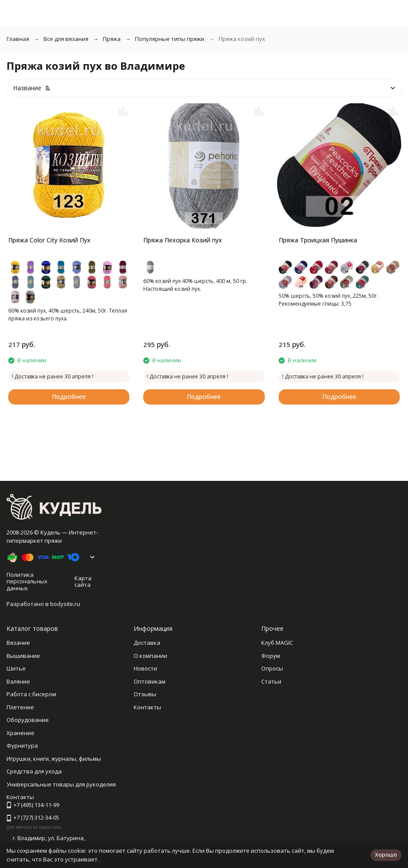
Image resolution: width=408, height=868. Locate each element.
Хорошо (386, 854)
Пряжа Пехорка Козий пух (183, 240)
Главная (18, 39)
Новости (145, 668)
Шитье (16, 668)
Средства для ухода (34, 771)
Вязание (18, 643)
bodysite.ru (65, 604)
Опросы (272, 668)
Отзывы (145, 694)
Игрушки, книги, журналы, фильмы (54, 759)
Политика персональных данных (27, 581)
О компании (150, 656)
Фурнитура (22, 745)
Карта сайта (83, 582)
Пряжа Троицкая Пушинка (318, 240)
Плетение (20, 707)
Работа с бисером (31, 694)
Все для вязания (66, 39)
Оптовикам (150, 681)
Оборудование (28, 720)
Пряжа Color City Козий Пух (49, 240)
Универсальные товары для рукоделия (61, 784)
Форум (271, 656)
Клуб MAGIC (277, 643)
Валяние (18, 681)
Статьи (271, 681)
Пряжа (112, 39)
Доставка (147, 643)
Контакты (147, 707)
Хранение (20, 733)
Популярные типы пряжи (170, 39)
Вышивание (23, 656)
